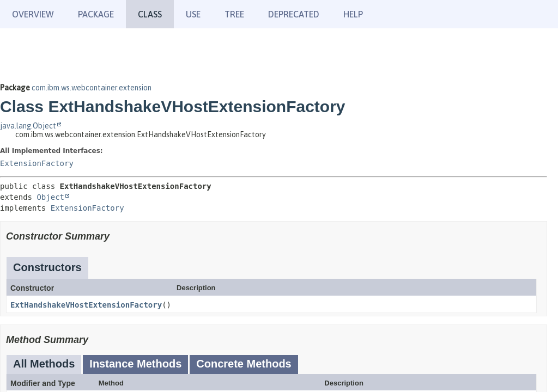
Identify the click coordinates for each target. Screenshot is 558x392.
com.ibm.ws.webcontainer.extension (92, 88)
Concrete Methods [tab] (244, 364)
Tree (234, 14)
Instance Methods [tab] (135, 364)
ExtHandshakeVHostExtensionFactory (86, 305)
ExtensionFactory (37, 163)
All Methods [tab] (44, 364)
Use (193, 14)
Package (96, 14)
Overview (33, 14)
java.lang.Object (28, 126)
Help (353, 14)
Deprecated (294, 14)
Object (50, 197)
